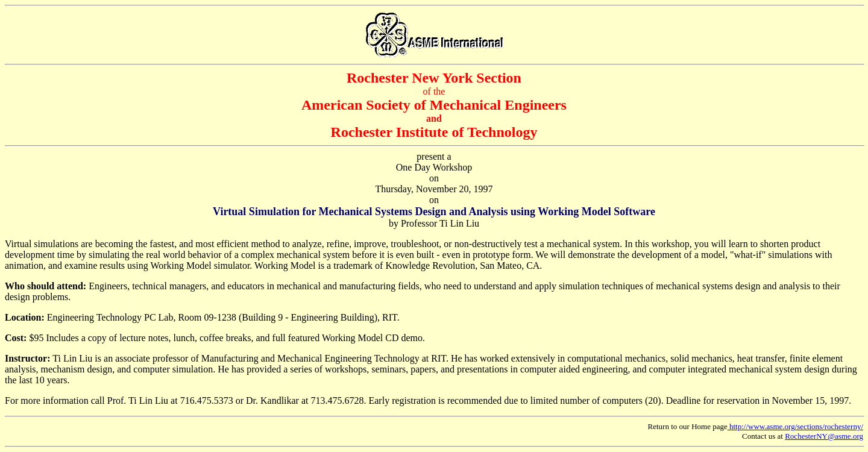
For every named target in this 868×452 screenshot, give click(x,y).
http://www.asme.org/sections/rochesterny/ (795, 426)
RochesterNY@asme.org (824, 436)
